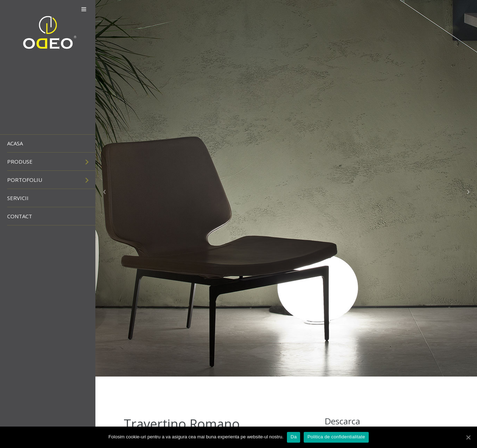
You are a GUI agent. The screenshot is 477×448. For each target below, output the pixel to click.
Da (294, 437)
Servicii (18, 198)
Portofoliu (25, 180)
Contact (20, 216)
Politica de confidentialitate (336, 437)
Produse (20, 161)
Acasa (15, 143)
